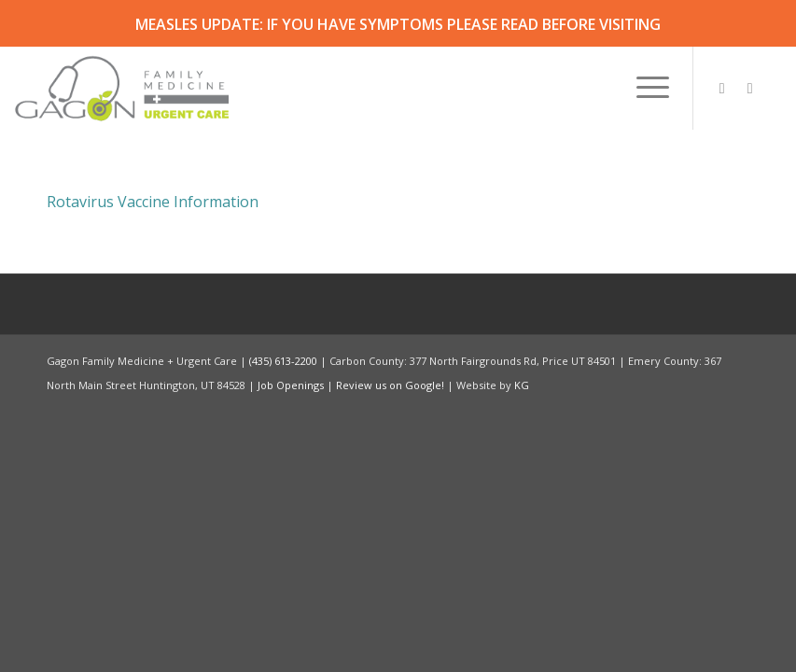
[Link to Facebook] (750, 88)
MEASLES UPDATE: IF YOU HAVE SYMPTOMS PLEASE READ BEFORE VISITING (398, 24)
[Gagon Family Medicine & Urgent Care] (123, 88)
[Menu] (643, 88)
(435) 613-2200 (283, 361)
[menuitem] (643, 88)
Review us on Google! (390, 385)
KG (522, 385)
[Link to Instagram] (722, 88)
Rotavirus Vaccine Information (153, 202)
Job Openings (291, 385)
